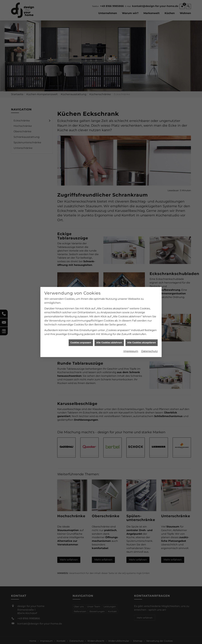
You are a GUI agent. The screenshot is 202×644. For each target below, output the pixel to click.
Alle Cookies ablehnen (109, 343)
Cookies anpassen (81, 343)
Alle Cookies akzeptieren (142, 343)
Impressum (131, 351)
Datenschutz (149, 351)
